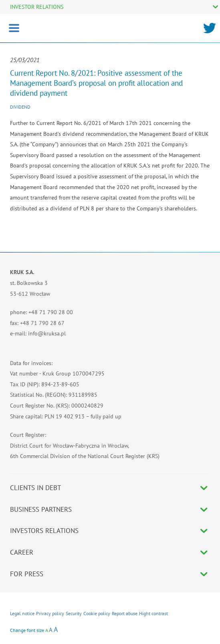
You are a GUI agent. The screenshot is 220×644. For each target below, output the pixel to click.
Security (74, 613)
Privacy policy (50, 613)
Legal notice (22, 613)
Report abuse (125, 613)
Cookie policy (97, 613)
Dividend (20, 107)
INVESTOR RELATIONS (37, 7)
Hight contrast (153, 613)
